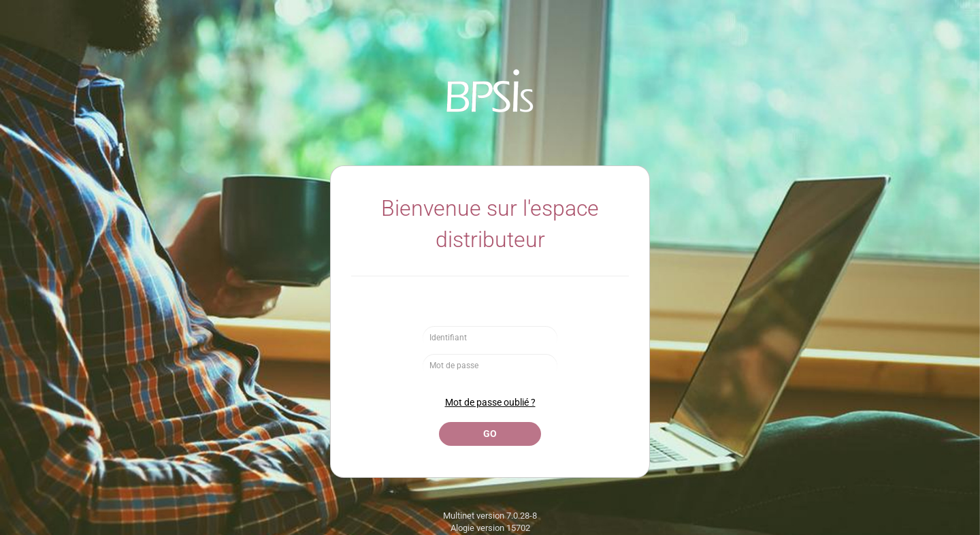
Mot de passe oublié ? (490, 402)
